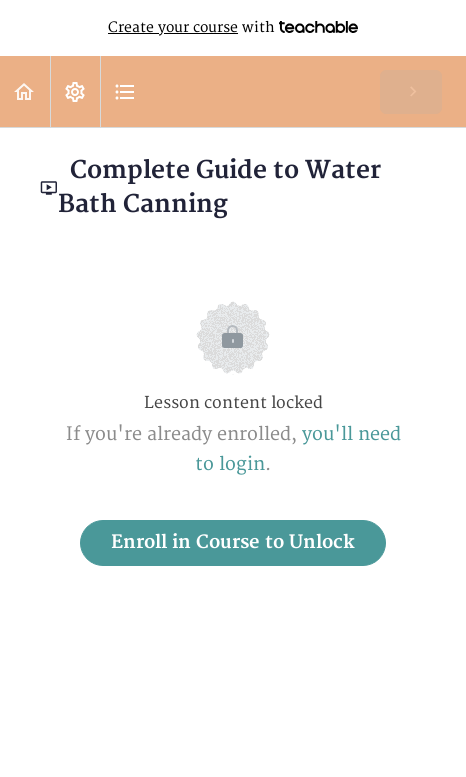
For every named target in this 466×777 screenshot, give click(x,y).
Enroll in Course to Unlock (233, 542)
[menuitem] (75, 91)
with (233, 28)
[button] (25, 91)
